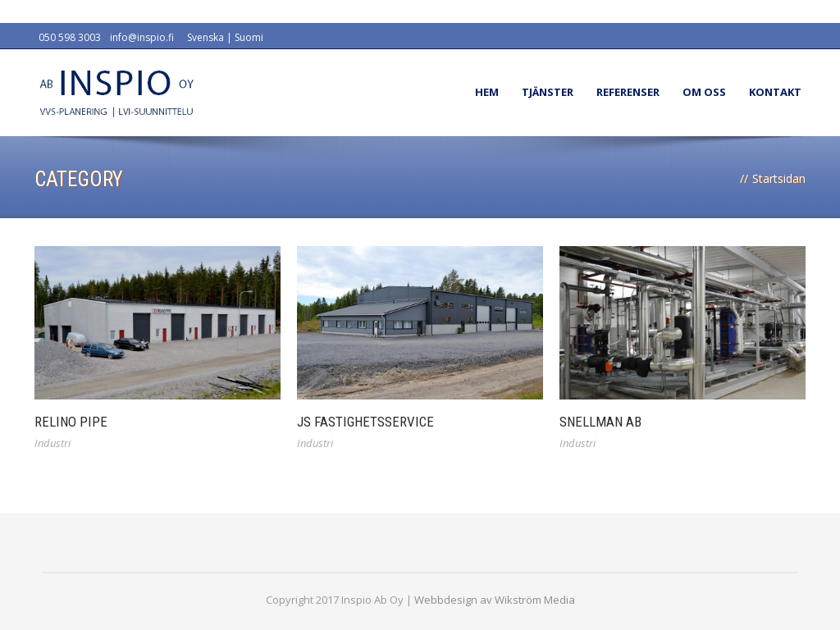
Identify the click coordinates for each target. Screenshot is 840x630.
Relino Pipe (71, 422)
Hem (487, 92)
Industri (52, 443)
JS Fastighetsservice (365, 422)
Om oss (704, 92)
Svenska (205, 37)
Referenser (628, 92)
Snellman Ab (600, 422)
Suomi (249, 37)
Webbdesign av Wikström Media (495, 600)
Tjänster (548, 92)
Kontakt (775, 92)
